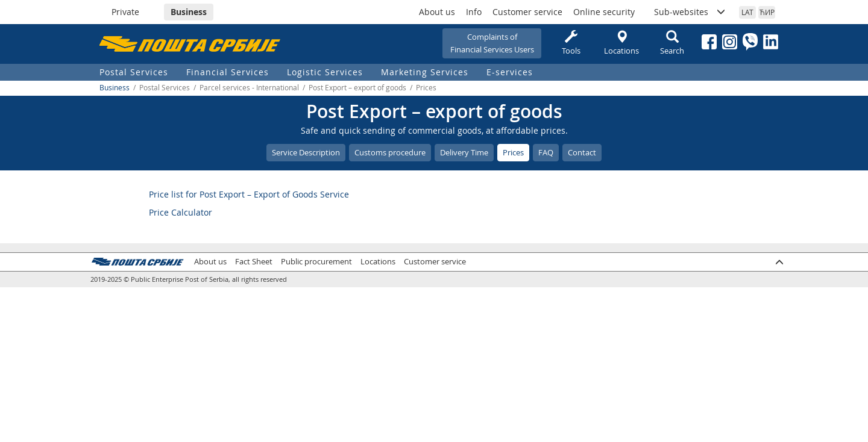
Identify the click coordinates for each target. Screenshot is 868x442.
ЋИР (767, 12)
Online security (604, 12)
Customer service (527, 12)
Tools (571, 43)
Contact (582, 152)
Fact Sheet (254, 262)
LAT (747, 12)
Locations (621, 43)
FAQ (546, 152)
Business (189, 12)
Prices (513, 152)
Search (672, 43)
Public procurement (316, 262)
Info (474, 12)
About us (437, 12)
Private (125, 12)
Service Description (306, 152)
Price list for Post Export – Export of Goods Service (249, 194)
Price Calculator (181, 212)
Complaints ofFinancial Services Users (492, 43)
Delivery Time (464, 152)
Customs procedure (390, 152)
